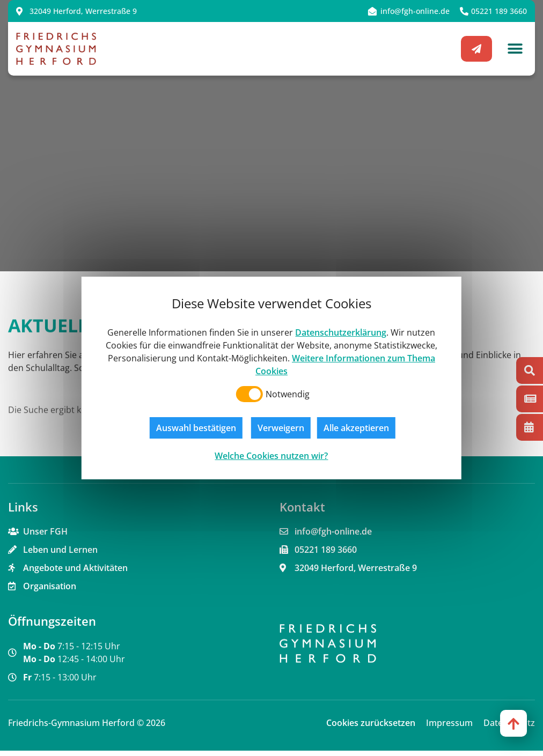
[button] (515, 49)
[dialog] (271, 378)
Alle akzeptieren (356, 428)
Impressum (449, 728)
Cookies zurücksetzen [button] (371, 728)
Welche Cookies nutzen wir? (271, 456)
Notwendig (288, 394)
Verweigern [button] (281, 428)
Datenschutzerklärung (341, 332)
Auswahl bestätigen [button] (196, 428)
